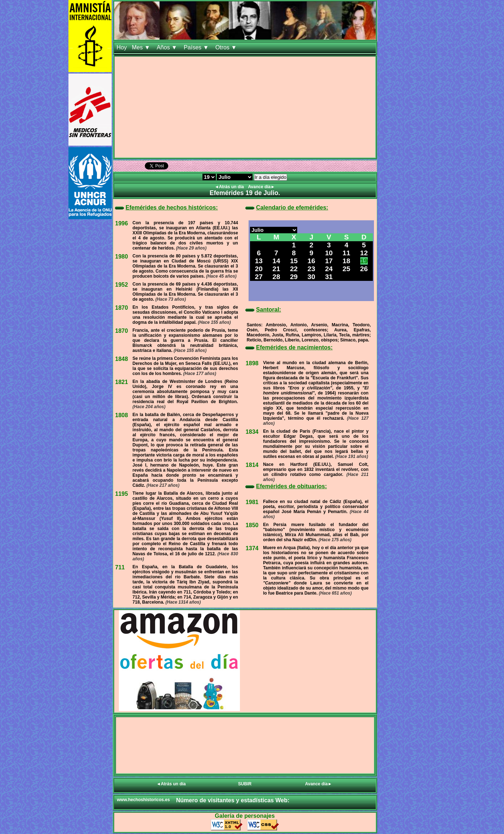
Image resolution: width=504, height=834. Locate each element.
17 (329, 261)
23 (311, 269)
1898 (252, 363)
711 (120, 567)
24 (329, 269)
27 (259, 277)
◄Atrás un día (230, 187)
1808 (122, 415)
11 (346, 253)
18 (346, 261)
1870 (122, 308)
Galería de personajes (245, 816)
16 (311, 261)
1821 (122, 382)
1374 (252, 548)
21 (276, 269)
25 (346, 269)
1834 (252, 432)
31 (329, 277)
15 (294, 261)
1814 (252, 465)
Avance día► (261, 187)
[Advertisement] (245, 107)
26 (364, 269)
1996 (122, 223)
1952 (122, 285)
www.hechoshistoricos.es (144, 800)
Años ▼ (168, 47)
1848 (122, 359)
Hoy (122, 47)
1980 (122, 257)
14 (276, 261)
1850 (252, 525)
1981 (252, 502)
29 (294, 277)
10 (329, 253)
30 (311, 277)
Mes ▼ (142, 47)
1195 (122, 494)
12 (364, 253)
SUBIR (245, 784)
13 (259, 261)
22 (294, 269)
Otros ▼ (227, 47)
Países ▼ (197, 47)
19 (364, 261)
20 (259, 269)
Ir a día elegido (271, 177)
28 (276, 277)
